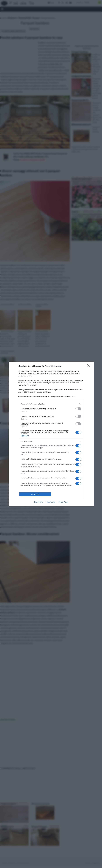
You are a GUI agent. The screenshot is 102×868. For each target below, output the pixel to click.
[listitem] (51, 404)
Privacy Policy (63, 502)
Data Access (51, 502)
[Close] (89, 366)
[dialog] (51, 434)
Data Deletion (39, 502)
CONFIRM (35, 494)
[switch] (78, 409)
